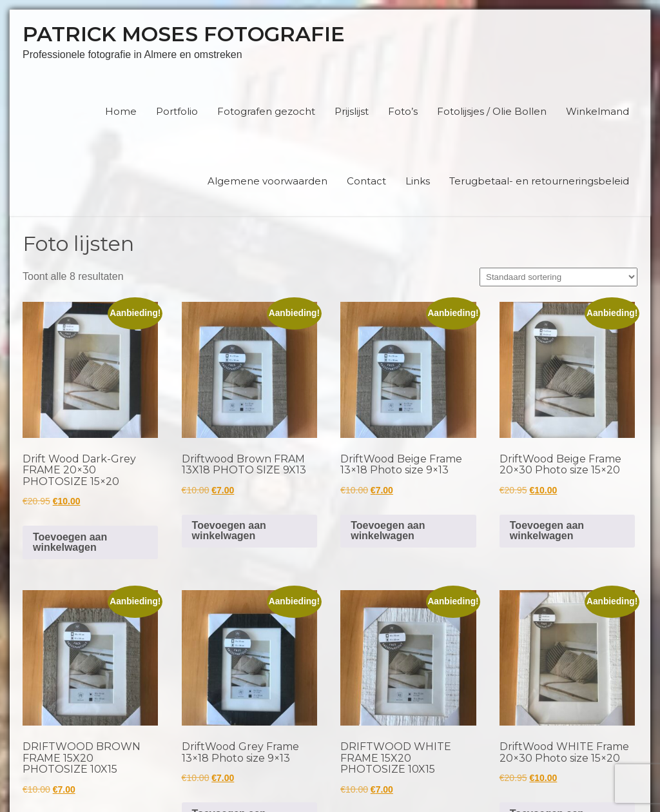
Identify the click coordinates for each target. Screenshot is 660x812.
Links (418, 181)
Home (121, 111)
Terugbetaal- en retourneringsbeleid (539, 181)
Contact (366, 181)
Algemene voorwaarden (267, 181)
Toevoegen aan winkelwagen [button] (70, 542)
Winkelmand (597, 111)
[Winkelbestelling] (558, 277)
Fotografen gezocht (266, 111)
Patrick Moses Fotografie (184, 34)
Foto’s (403, 111)
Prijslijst (352, 111)
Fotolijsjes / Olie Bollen (492, 111)
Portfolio (177, 111)
